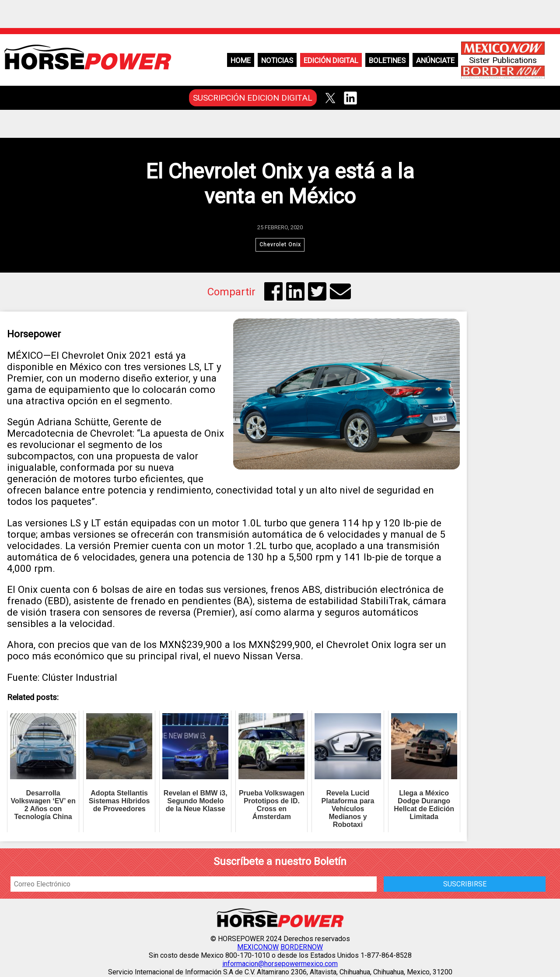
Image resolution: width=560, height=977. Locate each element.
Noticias (277, 60)
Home (241, 60)
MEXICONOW (258, 948)
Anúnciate (435, 60)
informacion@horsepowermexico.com (280, 965)
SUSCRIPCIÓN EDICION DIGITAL (253, 98)
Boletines (387, 60)
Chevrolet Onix (280, 245)
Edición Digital (331, 60)
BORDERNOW (302, 948)
